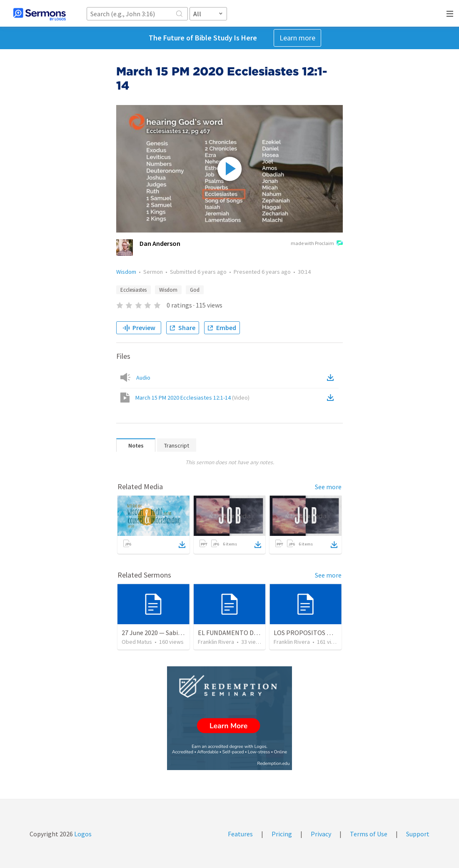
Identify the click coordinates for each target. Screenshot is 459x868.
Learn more (297, 38)
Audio (143, 378)
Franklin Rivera (216, 642)
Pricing (282, 834)
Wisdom (126, 272)
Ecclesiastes (133, 290)
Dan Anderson (160, 243)
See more (328, 487)
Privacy (321, 834)
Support (418, 834)
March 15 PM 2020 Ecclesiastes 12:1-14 (192, 398)
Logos (82, 834)
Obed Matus (137, 642)
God (195, 290)
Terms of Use (369, 834)
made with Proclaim (317, 244)
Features (240, 834)
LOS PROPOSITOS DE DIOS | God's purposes (336, 633)
